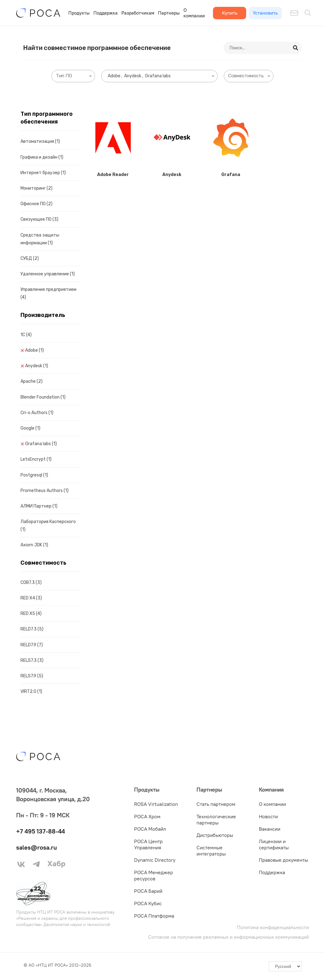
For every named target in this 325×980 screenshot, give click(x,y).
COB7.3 (31, 583)
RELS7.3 (32, 660)
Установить (265, 13)
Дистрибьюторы (215, 835)
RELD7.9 (32, 645)
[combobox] (73, 76)
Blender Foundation (43, 397)
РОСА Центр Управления (148, 844)
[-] (285, 966)
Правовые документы (283, 860)
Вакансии (270, 829)
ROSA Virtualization (156, 804)
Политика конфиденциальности (273, 927)
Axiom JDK (34, 545)
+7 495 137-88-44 (41, 831)
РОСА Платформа (154, 916)
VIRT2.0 (31, 691)
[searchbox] (74, 76)
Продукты (79, 13)
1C (26, 335)
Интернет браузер (43, 173)
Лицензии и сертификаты (274, 844)
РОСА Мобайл (150, 829)
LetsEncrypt (36, 459)
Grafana (231, 175)
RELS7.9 (32, 676)
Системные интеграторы (211, 851)
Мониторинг (36, 188)
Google (30, 428)
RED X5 (31, 614)
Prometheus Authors (45, 491)
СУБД (30, 258)
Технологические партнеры (216, 820)
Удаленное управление (48, 274)
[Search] (296, 48)
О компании (194, 13)
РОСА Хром (147, 816)
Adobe (34, 350)
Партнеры (169, 13)
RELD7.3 (32, 629)
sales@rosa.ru (36, 847)
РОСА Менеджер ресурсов (153, 875)
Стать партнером (216, 804)
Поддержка (106, 13)
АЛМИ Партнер (39, 506)
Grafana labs (41, 444)
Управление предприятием (48, 293)
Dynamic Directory (155, 860)
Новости (268, 816)
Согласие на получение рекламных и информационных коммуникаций (228, 937)
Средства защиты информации (40, 239)
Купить (230, 13)
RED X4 (31, 598)
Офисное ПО (36, 204)
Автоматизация (40, 141)
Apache (32, 381)
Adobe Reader (113, 175)
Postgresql (34, 475)
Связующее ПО (39, 219)
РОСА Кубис (148, 903)
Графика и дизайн (42, 157)
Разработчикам (138, 13)
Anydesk (37, 366)
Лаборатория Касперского (48, 526)
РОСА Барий (148, 891)
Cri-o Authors (37, 413)
